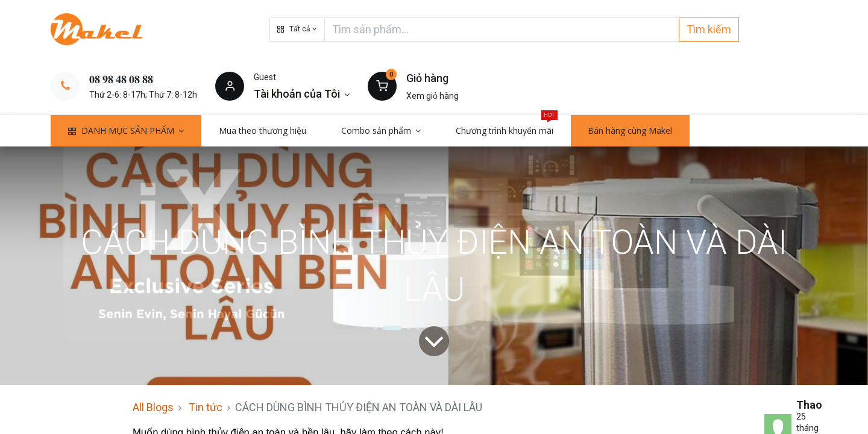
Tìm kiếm (709, 29)
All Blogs (153, 407)
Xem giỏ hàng (432, 96)
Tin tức (206, 407)
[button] (297, 30)
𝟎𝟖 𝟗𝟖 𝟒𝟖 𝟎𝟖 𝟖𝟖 (121, 79)
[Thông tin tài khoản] (302, 94)
